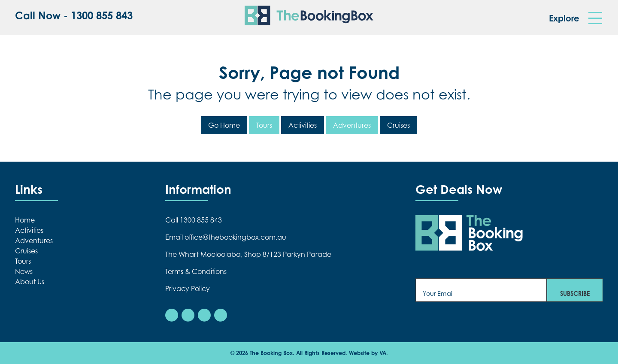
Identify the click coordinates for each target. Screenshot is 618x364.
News (24, 271)
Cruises (398, 125)
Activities (303, 125)
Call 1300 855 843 (194, 220)
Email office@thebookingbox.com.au (226, 237)
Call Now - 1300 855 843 (74, 16)
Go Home (224, 125)
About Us (30, 282)
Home (25, 220)
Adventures (352, 125)
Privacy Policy (188, 289)
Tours (264, 125)
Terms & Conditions (196, 271)
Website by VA (368, 353)
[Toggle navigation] (595, 18)
